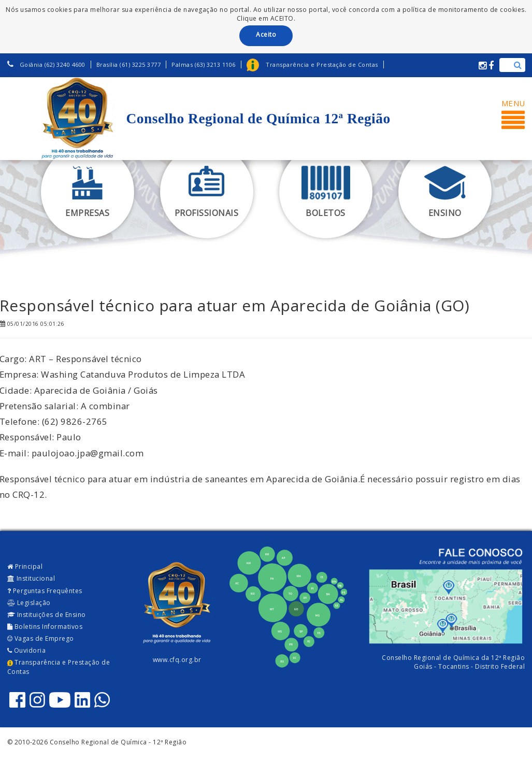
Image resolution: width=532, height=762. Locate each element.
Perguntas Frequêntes (45, 591)
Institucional (31, 578)
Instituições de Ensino (47, 615)
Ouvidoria (27, 650)
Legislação (29, 603)
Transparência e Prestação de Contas (59, 667)
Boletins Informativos (45, 627)
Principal (25, 566)
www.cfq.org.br (177, 660)
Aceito (266, 34)
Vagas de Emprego (41, 638)
